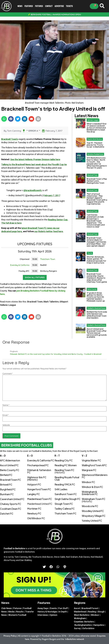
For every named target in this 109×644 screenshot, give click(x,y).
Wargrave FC (89, 470)
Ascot (77, 608)
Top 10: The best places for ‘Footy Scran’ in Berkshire (95, 145)
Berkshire (89, 622)
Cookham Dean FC (11, 509)
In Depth (63, 612)
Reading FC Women (66, 465)
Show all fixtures (35, 277)
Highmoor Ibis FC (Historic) (37, 478)
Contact (49, 6)
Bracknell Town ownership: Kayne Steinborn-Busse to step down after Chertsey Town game (97, 278)
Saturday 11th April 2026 (35, 251)
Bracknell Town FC (11, 480)
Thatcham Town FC (65, 513)
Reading (92, 612)
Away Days (43, 608)
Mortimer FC (34, 509)
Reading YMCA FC (65, 484)
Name (6, 405)
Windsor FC (88, 482)
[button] (4, 119)
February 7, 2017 (52, 195)
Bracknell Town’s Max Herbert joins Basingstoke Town (97, 181)
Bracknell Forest (90, 608)
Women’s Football (17, 615)
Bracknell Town (35, 302)
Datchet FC (7, 514)
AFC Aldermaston (10, 460)
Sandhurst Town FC (66, 494)
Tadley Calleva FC (65, 509)
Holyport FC (34, 484)
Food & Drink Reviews (95, 139)
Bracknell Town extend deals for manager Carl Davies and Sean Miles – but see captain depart (96, 242)
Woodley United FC (93, 511)
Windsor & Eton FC (92, 487)
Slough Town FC (64, 504)
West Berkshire (82, 615)
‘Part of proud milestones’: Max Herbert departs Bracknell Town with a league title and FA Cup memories (97, 199)
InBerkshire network (75, 639)
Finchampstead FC (38, 465)
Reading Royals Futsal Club (67, 478)
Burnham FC (7, 494)
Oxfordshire (88, 628)
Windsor (95, 615)
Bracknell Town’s (10, 139)
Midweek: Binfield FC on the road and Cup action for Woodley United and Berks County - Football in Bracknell (56, 354)
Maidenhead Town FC (40, 499)
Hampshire (99, 625)
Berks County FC (10, 470)
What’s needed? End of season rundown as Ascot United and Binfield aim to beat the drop (96, 128)
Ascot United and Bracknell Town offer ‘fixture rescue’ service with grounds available (97, 333)
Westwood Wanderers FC (95, 476)
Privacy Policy (10, 636)
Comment (8, 374)
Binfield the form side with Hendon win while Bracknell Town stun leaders (97, 315)
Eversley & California (20, 265)
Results (20, 612)
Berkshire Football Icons (95, 154)
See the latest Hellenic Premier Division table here (35, 159)
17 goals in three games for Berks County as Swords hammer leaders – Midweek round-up (96, 297)
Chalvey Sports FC (11, 504)
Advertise (59, 6)
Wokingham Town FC (94, 500)
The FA (90, 253)
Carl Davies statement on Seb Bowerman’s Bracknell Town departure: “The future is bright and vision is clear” (96, 221)
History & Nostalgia (47, 612)
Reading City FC (64, 460)
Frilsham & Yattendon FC (39, 471)
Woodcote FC (90, 506)
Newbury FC (34, 513)
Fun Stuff (63, 608)
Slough (101, 612)
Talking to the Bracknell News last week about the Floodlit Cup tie (34, 164)
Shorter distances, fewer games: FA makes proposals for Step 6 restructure (96, 260)
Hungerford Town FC (39, 489)
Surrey (77, 628)
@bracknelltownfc (33, 190)
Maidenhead (80, 612)
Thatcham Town (48, 259)
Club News (6, 608)
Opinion (53, 615)
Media (11, 612)
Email (6, 415)
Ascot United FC (9, 465)
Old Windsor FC (36, 518)
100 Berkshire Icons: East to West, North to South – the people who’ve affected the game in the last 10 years (97, 163)
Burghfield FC (8, 489)
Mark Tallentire (51, 302)
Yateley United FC (92, 521)
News (20, 6)
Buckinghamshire (83, 625)
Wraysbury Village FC (94, 516)
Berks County (92, 289)
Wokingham (80, 618)
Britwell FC (6, 485)
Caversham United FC (12, 499)
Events (53, 608)
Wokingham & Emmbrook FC (90, 493)
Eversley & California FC (41, 460)
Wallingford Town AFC (94, 465)
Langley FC (34, 494)
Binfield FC (6, 475)
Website (6, 425)
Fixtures (39, 6)
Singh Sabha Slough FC (68, 499)
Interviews (43, 615)
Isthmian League (93, 120)
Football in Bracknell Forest (96, 308)
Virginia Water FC (91, 460)
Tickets (69, 6)
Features (29, 6)
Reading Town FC (64, 471)
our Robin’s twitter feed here (48, 231)
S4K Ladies (61, 489)
